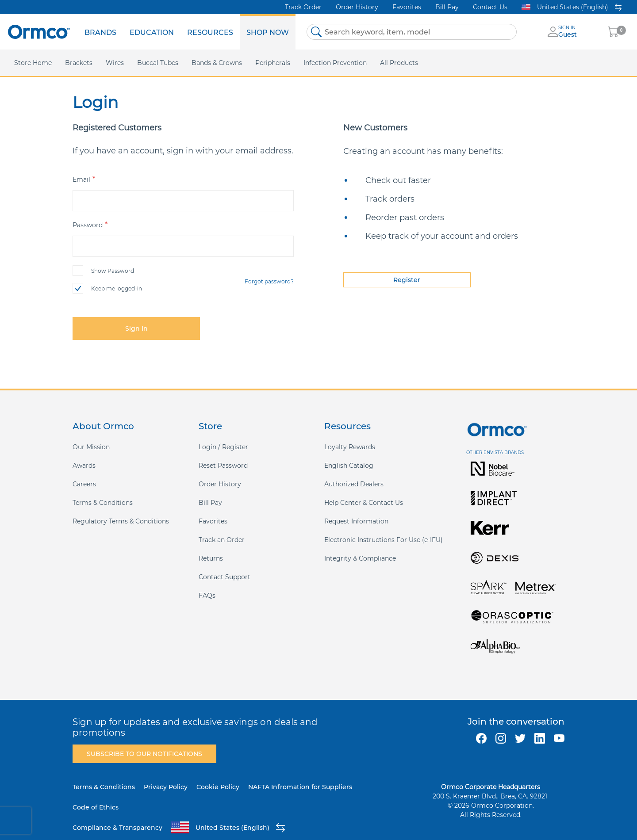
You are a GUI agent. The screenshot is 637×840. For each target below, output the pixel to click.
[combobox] (412, 32)
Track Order (303, 7)
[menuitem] (100, 32)
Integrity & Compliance (360, 558)
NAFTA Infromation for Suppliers (300, 787)
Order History (357, 7)
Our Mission (91, 447)
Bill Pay (447, 7)
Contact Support (224, 577)
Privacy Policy (166, 787)
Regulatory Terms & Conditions (121, 521)
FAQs (207, 596)
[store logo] (39, 32)
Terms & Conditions (103, 503)
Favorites (407, 7)
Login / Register (223, 447)
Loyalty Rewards (350, 447)
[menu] (187, 32)
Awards (84, 466)
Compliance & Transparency (117, 828)
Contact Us (490, 7)
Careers (84, 484)
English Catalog (349, 466)
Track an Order (222, 540)
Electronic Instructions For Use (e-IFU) (384, 540)
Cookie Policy (218, 787)
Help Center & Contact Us (364, 503)
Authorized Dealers (354, 484)
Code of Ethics (96, 807)
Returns (211, 558)
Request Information (356, 521)
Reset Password (223, 466)
